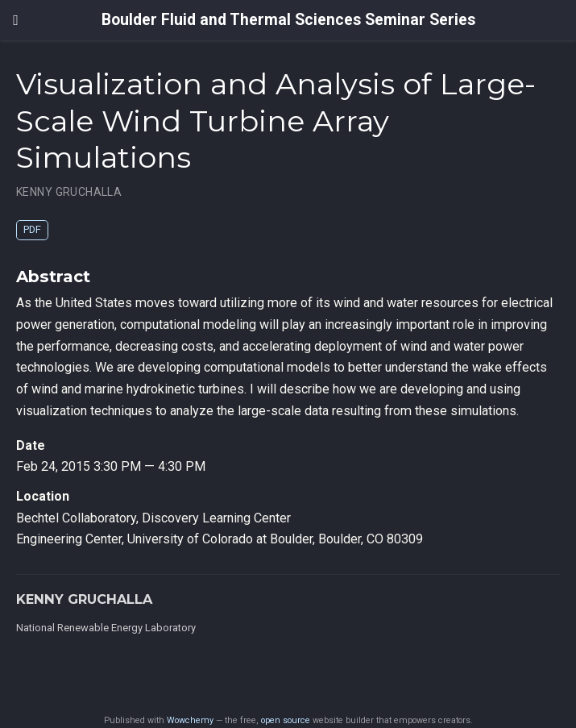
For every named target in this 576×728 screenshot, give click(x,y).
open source (286, 720)
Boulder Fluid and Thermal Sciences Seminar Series (288, 20)
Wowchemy (190, 720)
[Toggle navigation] (16, 20)
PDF (32, 229)
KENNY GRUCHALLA (69, 192)
